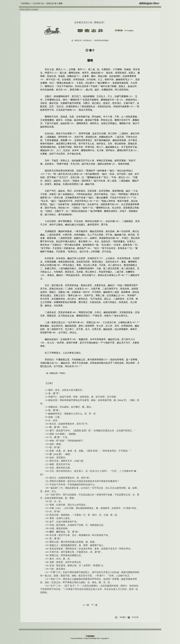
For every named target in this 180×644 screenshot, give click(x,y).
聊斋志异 (50, 3)
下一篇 (94, 605)
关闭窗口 (123, 617)
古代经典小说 (38, 3)
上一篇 (86, 605)
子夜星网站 (25, 3)
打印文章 (135, 617)
